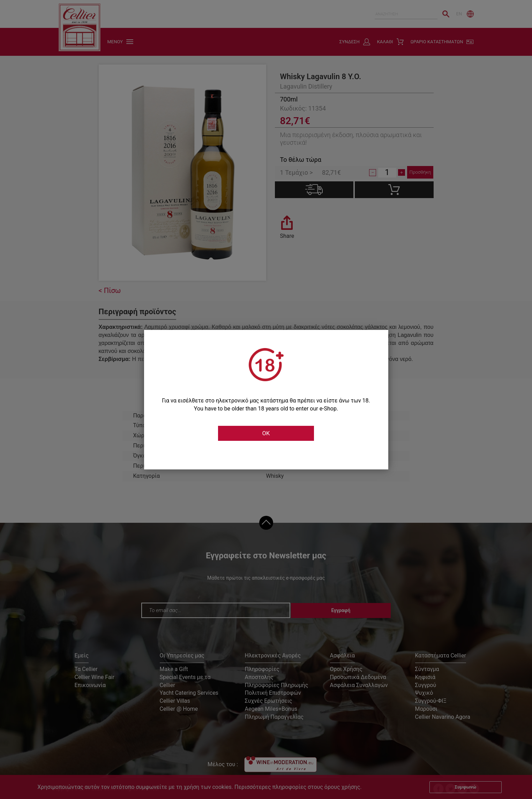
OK (266, 434)
